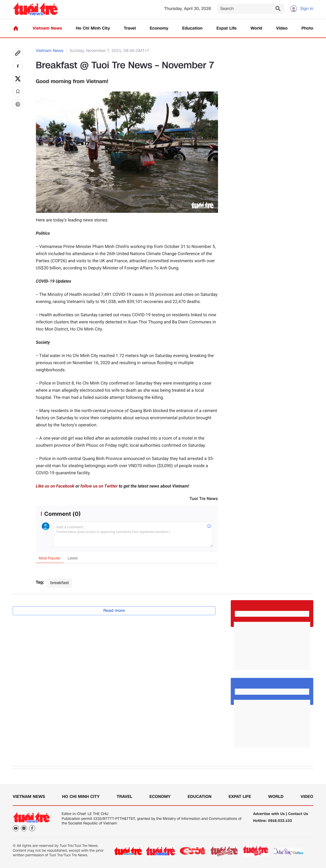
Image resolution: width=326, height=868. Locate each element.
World (256, 28)
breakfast (59, 583)
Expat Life (227, 28)
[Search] (251, 9)
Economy (159, 28)
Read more (114, 610)
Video (282, 28)
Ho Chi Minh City (93, 28)
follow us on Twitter (99, 486)
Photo (307, 28)
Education (192, 28)
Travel (130, 28)
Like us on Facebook (55, 486)
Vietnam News (47, 28)
